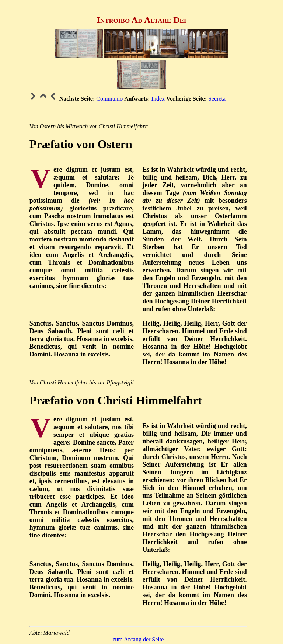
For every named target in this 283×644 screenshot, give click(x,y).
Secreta (217, 99)
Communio (109, 99)
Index (158, 99)
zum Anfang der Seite (138, 639)
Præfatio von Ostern (81, 144)
